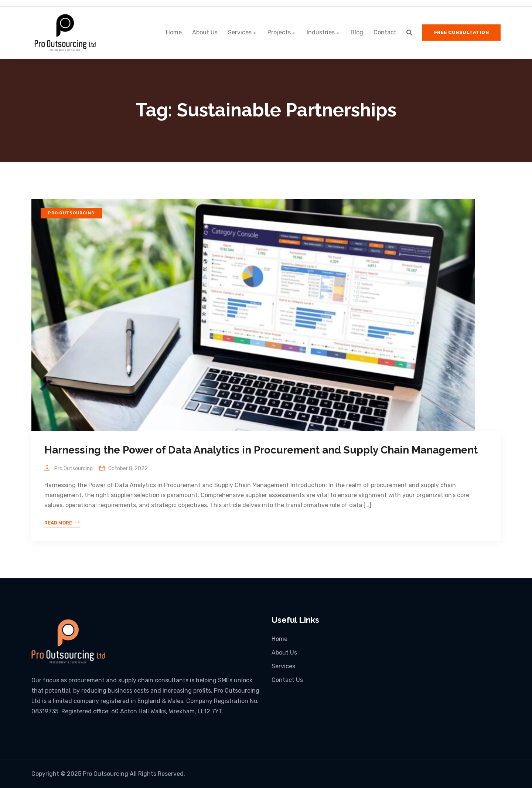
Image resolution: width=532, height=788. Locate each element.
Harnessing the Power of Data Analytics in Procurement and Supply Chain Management (261, 450)
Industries (321, 32)
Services (240, 32)
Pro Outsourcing (71, 213)
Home (174, 32)
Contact (385, 32)
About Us (205, 32)
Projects (279, 32)
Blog (357, 32)
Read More (62, 523)
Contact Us (287, 680)
